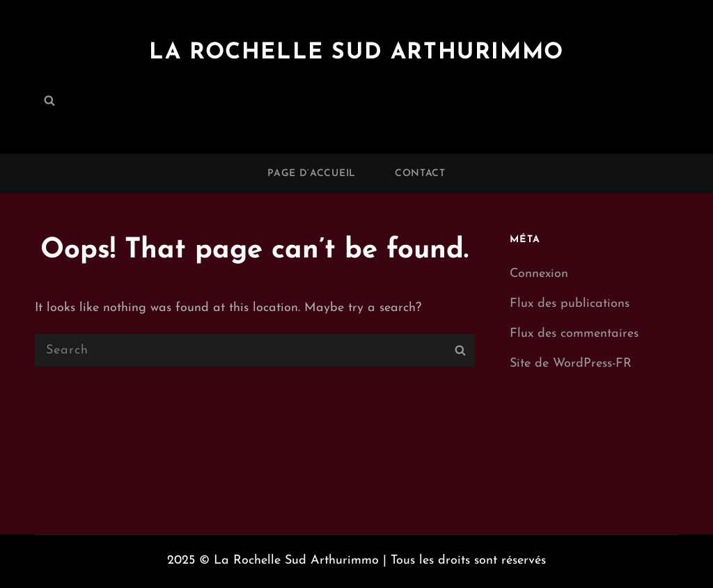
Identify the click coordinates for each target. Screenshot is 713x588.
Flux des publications (570, 304)
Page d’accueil (312, 174)
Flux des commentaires (574, 334)
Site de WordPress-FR (571, 364)
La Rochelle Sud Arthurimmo (356, 53)
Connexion (539, 274)
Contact (420, 174)
